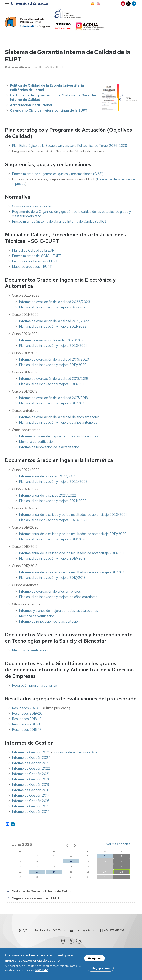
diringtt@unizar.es (85, 933)
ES (92, 4)
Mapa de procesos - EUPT (32, 269)
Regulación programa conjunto (35, 688)
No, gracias (101, 969)
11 (71, 864)
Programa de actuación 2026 (75, 755)
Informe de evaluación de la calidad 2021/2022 (54, 323)
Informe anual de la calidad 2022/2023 (48, 478)
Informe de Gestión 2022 (31, 771)
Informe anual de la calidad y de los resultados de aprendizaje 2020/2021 (73, 517)
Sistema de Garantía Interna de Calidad (43, 893)
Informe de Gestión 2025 (31, 755)
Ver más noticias (118, 846)
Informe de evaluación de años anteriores (50, 594)
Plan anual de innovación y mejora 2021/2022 (53, 329)
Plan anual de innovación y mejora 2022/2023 (53, 310)
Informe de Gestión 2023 (31, 765)
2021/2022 (78, 503)
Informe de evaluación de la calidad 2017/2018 (53, 400)
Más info (42, 970)
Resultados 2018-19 (27, 721)
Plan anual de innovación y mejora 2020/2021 (53, 348)
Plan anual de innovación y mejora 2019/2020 (53, 367)
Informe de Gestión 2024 (31, 760)
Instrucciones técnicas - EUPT (35, 263)
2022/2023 (79, 484)
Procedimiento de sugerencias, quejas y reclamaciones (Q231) (58, 176)
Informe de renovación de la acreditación (49, 449)
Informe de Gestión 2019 (31, 787)
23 (37, 874)
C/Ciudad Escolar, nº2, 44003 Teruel (44, 933)
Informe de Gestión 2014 (31, 814)
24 (54, 874)
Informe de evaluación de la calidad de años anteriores (59, 419)
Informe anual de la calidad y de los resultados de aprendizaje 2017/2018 (72, 574)
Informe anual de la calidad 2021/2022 (48, 498)
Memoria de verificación (37, 444)
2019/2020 (78, 541)
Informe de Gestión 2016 (31, 803)
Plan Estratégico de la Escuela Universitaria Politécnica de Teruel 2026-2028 (69, 148)
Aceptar (94, 959)
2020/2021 (78, 522)
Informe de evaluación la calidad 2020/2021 (52, 343)
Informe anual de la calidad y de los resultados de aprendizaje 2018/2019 (72, 555)
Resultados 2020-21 (27, 710)
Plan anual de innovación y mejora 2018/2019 (52, 386)
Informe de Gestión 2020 (31, 782)
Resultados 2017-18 (27, 727)
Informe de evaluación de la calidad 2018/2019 (53, 381)
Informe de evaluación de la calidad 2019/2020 (54, 362)
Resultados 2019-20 (27, 716)
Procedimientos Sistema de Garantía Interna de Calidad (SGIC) (59, 224)
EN (98, 4)
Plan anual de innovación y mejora (44, 484)
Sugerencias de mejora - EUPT (36, 900)
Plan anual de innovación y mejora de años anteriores (58, 425)
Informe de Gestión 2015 (31, 809)
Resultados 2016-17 (27, 732)
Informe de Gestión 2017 (31, 798)
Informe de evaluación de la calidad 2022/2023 (54, 304)
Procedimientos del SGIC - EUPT (37, 258)
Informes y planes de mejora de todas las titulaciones (58, 439)
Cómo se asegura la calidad (32, 209)
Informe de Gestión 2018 (31, 792)
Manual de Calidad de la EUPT (34, 253)
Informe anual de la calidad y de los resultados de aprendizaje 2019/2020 (73, 536)
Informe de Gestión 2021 (31, 776)
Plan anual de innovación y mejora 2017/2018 (52, 406)
